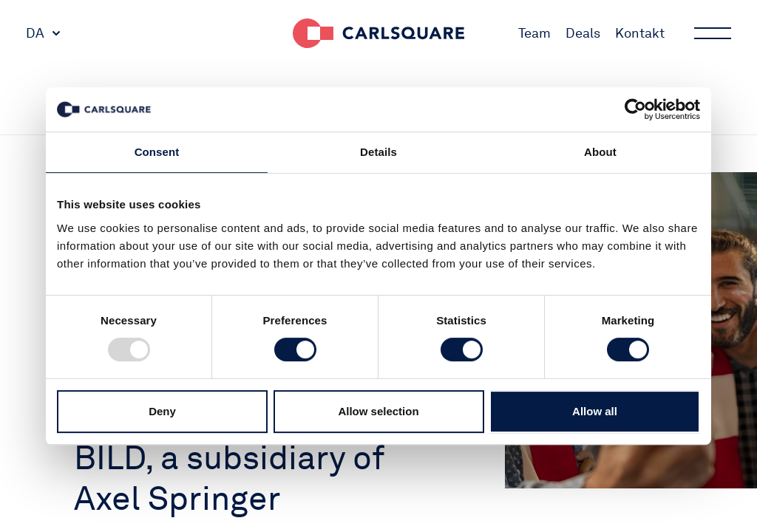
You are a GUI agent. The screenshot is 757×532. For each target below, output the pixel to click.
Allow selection (378, 411)
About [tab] (600, 152)
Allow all (595, 411)
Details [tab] (378, 152)
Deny (162, 411)
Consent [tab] (157, 152)
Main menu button (711, 33)
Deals (583, 33)
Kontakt (640, 33)
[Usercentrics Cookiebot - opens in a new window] (635, 109)
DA (35, 33)
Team (534, 33)
